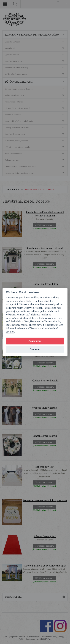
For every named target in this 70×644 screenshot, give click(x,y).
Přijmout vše (35, 341)
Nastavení (35, 349)
